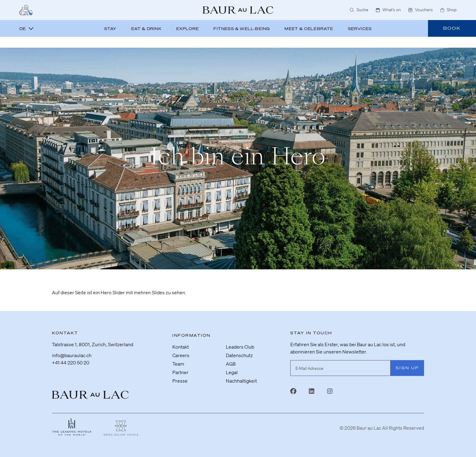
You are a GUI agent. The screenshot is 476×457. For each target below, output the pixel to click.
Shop (448, 10)
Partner (180, 372)
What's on (388, 10)
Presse (180, 381)
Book (452, 28)
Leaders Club (240, 347)
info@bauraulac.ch (72, 355)
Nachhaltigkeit (241, 381)
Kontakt (181, 347)
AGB (231, 364)
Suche (359, 10)
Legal (232, 372)
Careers (181, 355)
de (27, 29)
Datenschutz (239, 355)
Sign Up (407, 368)
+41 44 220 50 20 (71, 363)
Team (178, 364)
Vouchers (421, 10)
